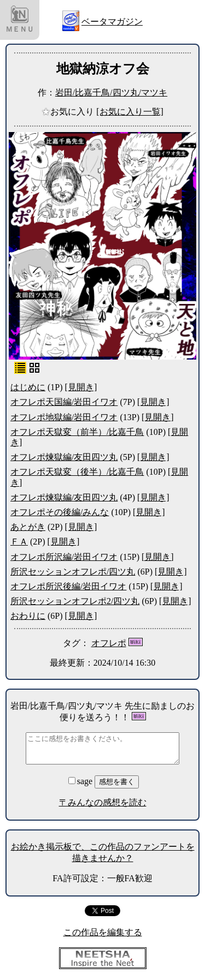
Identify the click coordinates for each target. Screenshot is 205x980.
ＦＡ (19, 542)
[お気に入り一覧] (130, 112)
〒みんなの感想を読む (103, 802)
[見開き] (81, 387)
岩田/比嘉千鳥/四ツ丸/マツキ (111, 92)
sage (81, 781)
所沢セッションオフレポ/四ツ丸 (73, 572)
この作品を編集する (103, 932)
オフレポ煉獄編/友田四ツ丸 (64, 457)
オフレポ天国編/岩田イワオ (64, 402)
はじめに (28, 387)
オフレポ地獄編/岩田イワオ (64, 417)
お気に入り (69, 112)
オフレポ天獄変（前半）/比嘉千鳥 (77, 432)
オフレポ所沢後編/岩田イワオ (68, 586)
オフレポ (109, 643)
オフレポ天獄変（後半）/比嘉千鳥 (77, 472)
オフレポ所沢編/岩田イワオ (64, 557)
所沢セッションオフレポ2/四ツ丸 (75, 601)
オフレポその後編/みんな (60, 512)
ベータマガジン (112, 22)
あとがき (28, 527)
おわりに (28, 616)
